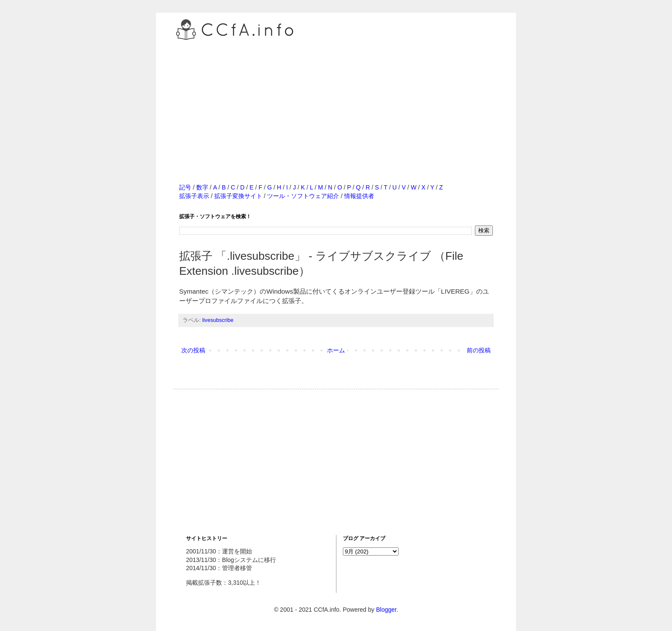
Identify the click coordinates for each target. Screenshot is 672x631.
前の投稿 (479, 350)
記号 (185, 187)
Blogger (386, 610)
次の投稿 (193, 350)
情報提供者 (359, 196)
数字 (202, 187)
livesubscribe (218, 320)
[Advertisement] (336, 102)
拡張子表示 (194, 196)
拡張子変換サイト (238, 196)
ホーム (336, 350)
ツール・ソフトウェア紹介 (303, 196)
